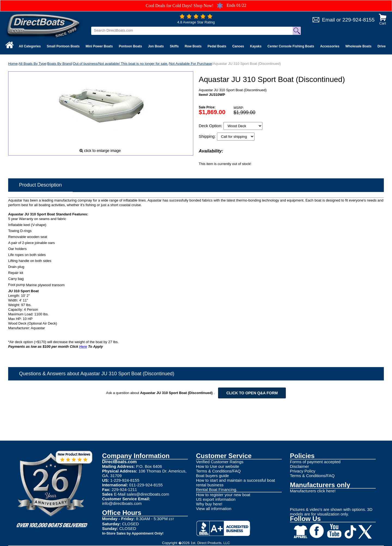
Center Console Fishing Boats (291, 46)
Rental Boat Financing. (217, 489)
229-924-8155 (359, 20)
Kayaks (256, 46)
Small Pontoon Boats (63, 46)
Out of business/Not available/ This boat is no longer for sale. (121, 64)
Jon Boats (156, 46)
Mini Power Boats (99, 46)
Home (13, 64)
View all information (214, 509)
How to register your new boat (223, 495)
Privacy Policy (303, 471)
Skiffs (174, 46)
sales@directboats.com (148, 494)
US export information (216, 499)
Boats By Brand (60, 64)
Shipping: (208, 136)
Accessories (330, 46)
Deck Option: (211, 126)
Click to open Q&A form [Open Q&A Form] (252, 393)
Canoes (238, 46)
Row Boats (193, 46)
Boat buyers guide (212, 476)
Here (83, 347)
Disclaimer (299, 466)
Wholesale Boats (359, 46)
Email (329, 20)
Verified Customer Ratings (220, 462)
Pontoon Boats (130, 46)
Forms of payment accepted (315, 462)
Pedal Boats (217, 46)
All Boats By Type (32, 64)
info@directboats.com (122, 503)
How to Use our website (218, 466)
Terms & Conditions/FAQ (218, 471)
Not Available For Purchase (190, 64)
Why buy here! (209, 504)
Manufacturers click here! (313, 491)
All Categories (30, 46)
